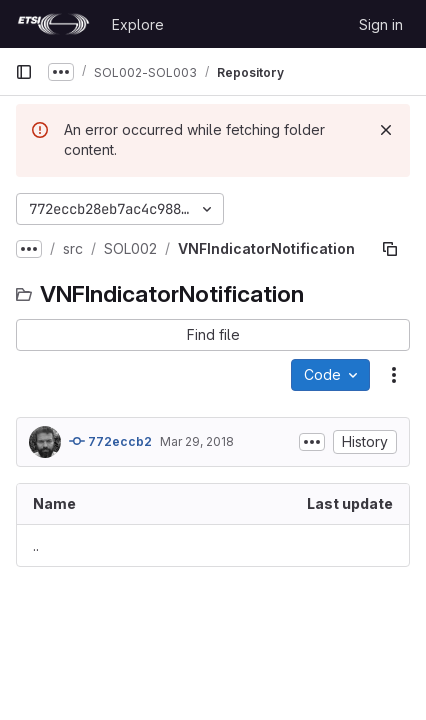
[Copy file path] (390, 249)
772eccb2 (110, 441)
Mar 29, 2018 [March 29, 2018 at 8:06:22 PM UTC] (197, 441)
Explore (138, 24)
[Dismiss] (386, 130)
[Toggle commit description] (312, 442)
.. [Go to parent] (36, 545)
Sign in (381, 24)
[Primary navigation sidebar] (24, 72)
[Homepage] (53, 24)
